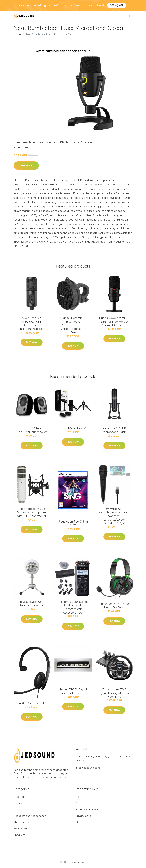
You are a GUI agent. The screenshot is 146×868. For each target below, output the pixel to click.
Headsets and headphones (30, 816)
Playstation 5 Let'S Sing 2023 (73, 523)
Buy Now (26, 166)
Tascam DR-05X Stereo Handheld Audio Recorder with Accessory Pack (73, 607)
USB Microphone (69, 142)
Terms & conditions (87, 809)
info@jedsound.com (88, 768)
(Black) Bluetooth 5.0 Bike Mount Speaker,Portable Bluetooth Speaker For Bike (73, 325)
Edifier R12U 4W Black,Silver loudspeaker (32, 430)
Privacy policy (84, 816)
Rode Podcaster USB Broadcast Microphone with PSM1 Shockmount (32, 512)
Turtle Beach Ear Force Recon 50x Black (114, 606)
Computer (86, 142)
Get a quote (117, 5)
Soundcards (21, 829)
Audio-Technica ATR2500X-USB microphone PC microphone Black (32, 323)
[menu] (129, 16)
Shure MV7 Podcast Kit (73, 428)
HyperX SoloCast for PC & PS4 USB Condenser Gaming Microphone (114, 322)
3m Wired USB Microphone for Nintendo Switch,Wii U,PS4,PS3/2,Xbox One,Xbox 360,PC (114, 516)
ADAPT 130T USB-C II (32, 703)
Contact (80, 803)
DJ (15, 809)
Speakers (52, 142)
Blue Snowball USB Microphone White (32, 604)
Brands (18, 803)
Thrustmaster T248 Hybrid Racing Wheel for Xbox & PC (114, 693)
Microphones (37, 142)
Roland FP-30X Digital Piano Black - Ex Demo (73, 691)
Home (17, 34)
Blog (79, 797)
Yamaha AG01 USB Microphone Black (114, 430)
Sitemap (81, 822)
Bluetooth (19, 797)
